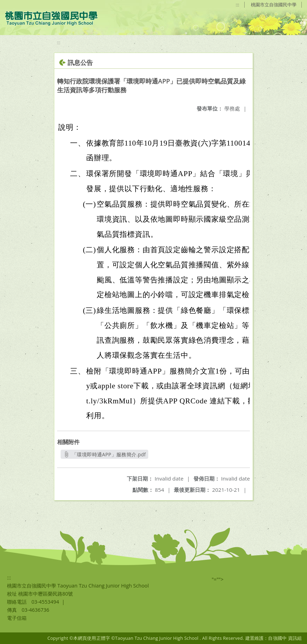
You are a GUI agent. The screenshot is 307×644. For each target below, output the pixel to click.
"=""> (218, 579)
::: (238, 5)
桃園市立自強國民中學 (274, 5)
